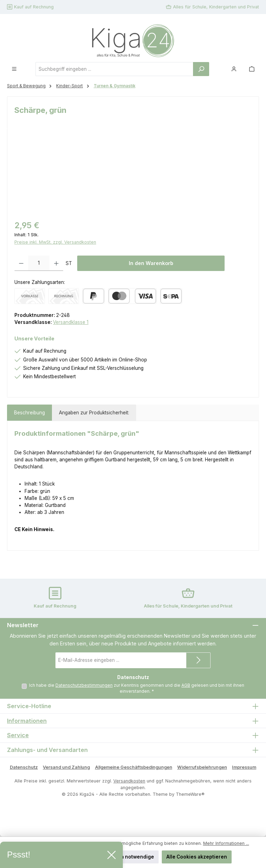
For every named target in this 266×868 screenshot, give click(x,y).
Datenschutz (24, 767)
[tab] (29, 413)
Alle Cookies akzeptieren (197, 857)
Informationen (27, 721)
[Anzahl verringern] (21, 263)
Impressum (244, 767)
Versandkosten (129, 781)
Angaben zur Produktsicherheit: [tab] (94, 413)
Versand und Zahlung (66, 767)
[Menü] (14, 69)
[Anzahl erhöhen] (56, 263)
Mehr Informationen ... (226, 843)
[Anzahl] (39, 263)
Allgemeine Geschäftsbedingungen (134, 767)
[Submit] (198, 660)
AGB (186, 685)
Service (18, 735)
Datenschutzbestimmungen (84, 685)
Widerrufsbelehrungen (202, 767)
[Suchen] (201, 69)
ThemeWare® (190, 794)
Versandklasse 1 (71, 322)
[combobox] (114, 69)
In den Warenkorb (151, 263)
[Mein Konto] (234, 69)
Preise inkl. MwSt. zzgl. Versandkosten (55, 242)
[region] (133, 175)
